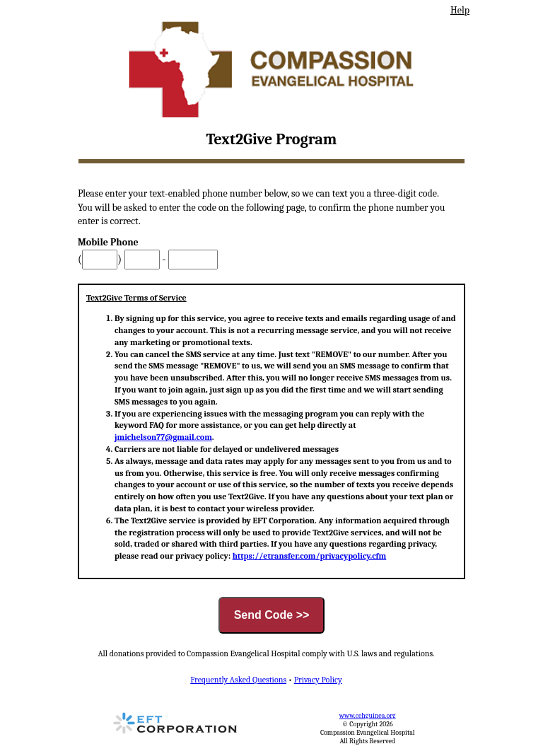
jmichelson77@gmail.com (163, 437)
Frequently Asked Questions (238, 680)
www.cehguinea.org (368, 716)
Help (460, 10)
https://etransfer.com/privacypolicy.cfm (310, 556)
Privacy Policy (318, 680)
